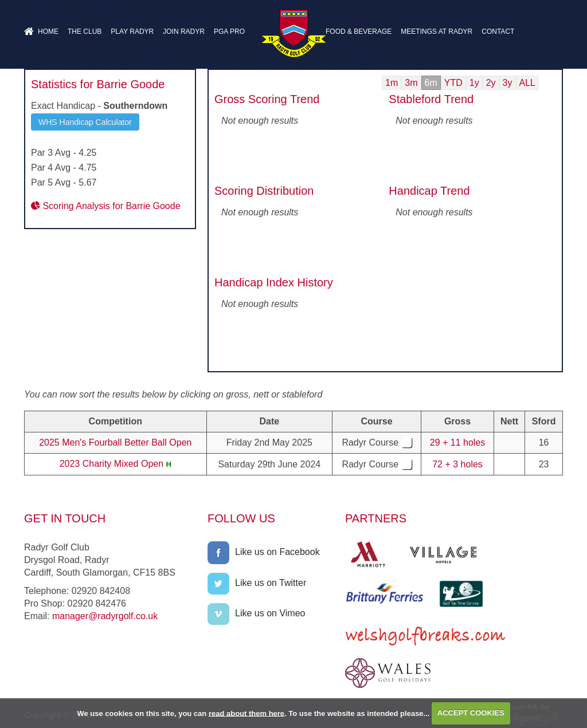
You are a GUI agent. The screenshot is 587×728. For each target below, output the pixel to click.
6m (431, 83)
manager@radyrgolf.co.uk (105, 616)
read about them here (246, 713)
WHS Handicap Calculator (85, 122)
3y (508, 83)
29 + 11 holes (458, 442)
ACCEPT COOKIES (471, 713)
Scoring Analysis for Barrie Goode (106, 206)
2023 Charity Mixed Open (111, 464)
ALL (527, 83)
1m (392, 83)
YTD (453, 83)
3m (411, 83)
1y (474, 83)
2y (491, 83)
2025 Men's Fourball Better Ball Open (115, 442)
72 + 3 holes (457, 464)
